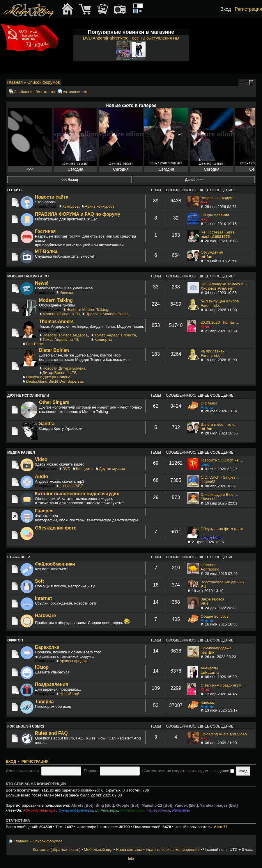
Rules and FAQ (51, 733)
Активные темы (76, 92)
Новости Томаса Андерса (65, 335)
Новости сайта (52, 197)
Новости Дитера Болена (64, 368)
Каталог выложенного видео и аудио (77, 494)
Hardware (45, 615)
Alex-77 (221, 827)
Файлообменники (55, 564)
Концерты (103, 339)
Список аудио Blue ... (219, 494)
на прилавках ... (215, 351)
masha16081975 (215, 237)
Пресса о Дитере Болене (48, 377)
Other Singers (54, 402)
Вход (11, 762)
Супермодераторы (76, 810)
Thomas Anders (56, 321)
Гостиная (45, 231)
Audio (41, 476)
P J (203, 586)
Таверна (44, 702)
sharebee (209, 565)
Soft (39, 581)
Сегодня (75, 169)
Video (41, 459)
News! (42, 283)
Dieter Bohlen (54, 350)
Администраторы (40, 810)
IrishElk (208, 652)
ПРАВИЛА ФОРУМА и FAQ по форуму (78, 214)
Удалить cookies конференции (172, 850)
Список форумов (44, 82)
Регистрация (35, 762)
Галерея (44, 511)
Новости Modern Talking (87, 310)
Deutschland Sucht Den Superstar (55, 381)
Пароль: (91, 771)
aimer (206, 465)
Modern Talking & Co (28, 276)
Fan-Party (34, 344)
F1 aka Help (19, 557)
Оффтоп (15, 640)
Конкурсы (71, 206)
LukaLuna (210, 672)
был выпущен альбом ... (222, 301)
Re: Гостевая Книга (218, 232)
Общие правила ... (217, 215)
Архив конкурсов (100, 206)
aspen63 (208, 482)
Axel (205, 202)
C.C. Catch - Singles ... (220, 477)
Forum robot (211, 305)
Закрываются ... (215, 599)
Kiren (206, 327)
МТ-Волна (46, 251)
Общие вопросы (215, 616)
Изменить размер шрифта (244, 83)
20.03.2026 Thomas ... (220, 322)
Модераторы (132, 810)
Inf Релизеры (107, 810)
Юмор (42, 667)
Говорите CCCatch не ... (222, 460)
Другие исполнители (28, 395)
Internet (43, 598)
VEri (204, 604)
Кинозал (208, 702)
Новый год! (69, 694)
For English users (26, 726)
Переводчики (159, 810)
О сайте (15, 190)
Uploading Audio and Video (224, 734)
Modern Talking (56, 300)
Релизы (66, 292)
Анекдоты (209, 668)
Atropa (207, 408)
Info (131, 859)
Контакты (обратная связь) (57, 850)
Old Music (209, 403)
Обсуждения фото (56, 528)
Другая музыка (112, 469)
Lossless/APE (71, 486)
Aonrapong (210, 569)
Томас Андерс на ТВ (61, 339)
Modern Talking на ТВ (61, 314)
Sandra (47, 424)
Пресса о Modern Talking (107, 314)
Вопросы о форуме (218, 198)
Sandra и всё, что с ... (219, 424)
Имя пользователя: (23, 771)
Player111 (209, 499)
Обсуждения (212, 252)
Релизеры (181, 810)
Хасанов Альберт (217, 288)
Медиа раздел (21, 452)
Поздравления (52, 684)
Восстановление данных (222, 582)
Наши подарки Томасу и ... (224, 284)
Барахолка (47, 647)
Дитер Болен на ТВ (60, 373)
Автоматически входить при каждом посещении (189, 771)
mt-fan (206, 257)
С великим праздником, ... (224, 685)
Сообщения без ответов (35, 92)
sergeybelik (211, 538)
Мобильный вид (252, 83)
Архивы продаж (73, 661)
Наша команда (129, 850)
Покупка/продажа (216, 648)
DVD (66, 469)
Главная (15, 82)
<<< (30, 169)
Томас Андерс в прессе (115, 335)
